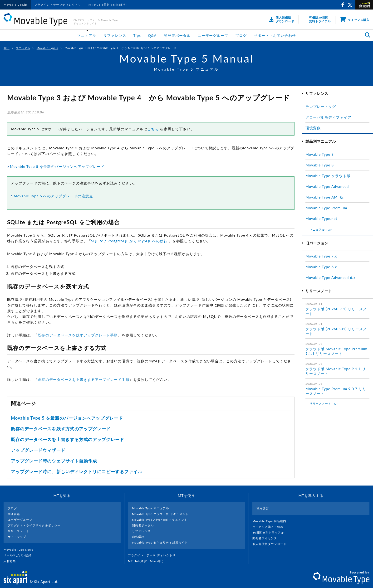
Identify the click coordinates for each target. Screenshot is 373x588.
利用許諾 (263, 508)
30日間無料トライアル (270, 532)
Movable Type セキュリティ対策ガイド (160, 542)
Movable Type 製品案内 (271, 521)
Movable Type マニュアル (151, 508)
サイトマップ (17, 537)
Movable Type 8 (320, 165)
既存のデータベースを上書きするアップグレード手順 (83, 379)
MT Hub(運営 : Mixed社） (149, 561)
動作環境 (138, 537)
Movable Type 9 (320, 154)
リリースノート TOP (324, 404)
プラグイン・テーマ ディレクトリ (154, 555)
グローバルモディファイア (328, 117)
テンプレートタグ (321, 107)
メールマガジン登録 (20, 555)
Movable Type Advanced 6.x (330, 277)
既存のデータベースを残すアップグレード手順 (78, 335)
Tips (137, 35)
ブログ (241, 35)
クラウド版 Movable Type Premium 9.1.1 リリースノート (336, 351)
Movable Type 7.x (321, 256)
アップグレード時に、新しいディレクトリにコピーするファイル (77, 471)
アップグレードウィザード (38, 450)
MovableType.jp (15, 5)
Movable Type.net (323, 219)
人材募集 (12, 561)
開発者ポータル (177, 35)
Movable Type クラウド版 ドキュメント (160, 514)
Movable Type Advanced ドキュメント (160, 520)
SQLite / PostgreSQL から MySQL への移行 (129, 241)
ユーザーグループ (213, 35)
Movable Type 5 (47, 48)
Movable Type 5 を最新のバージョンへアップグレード (57, 166)
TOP (7, 48)
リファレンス (115, 35)
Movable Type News (20, 550)
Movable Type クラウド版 (328, 176)
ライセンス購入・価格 (270, 527)
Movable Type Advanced (327, 186)
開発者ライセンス (267, 538)
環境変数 (313, 128)
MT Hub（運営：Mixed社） (109, 5)
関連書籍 (14, 514)
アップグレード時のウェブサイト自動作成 (54, 461)
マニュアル (87, 35)
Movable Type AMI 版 (325, 197)
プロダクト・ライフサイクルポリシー (34, 525)
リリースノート (18, 531)
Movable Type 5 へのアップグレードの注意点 (53, 196)
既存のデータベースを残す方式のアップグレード (61, 429)
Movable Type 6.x (321, 267)
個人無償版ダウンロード (271, 544)
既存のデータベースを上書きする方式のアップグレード (68, 439)
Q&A (152, 35)
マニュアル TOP (321, 230)
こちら (153, 129)
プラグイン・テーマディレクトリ (58, 5)
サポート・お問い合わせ (275, 35)
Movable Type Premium (328, 208)
